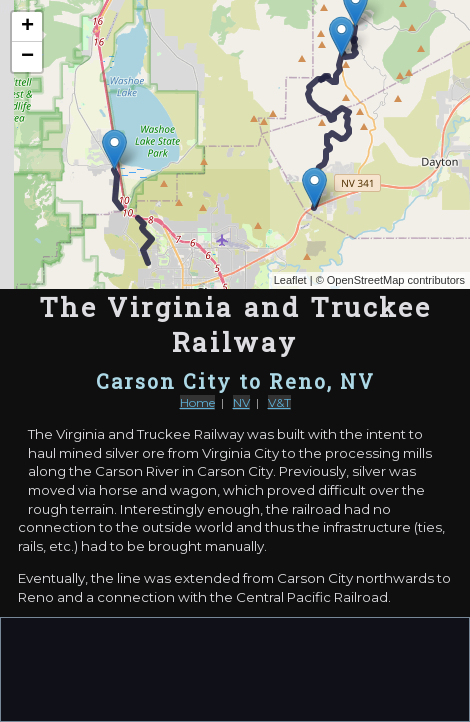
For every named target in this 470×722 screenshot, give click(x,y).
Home (197, 402)
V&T (279, 402)
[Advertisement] (235, 668)
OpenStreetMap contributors (396, 280)
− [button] (27, 57)
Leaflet (290, 280)
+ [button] (27, 27)
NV (241, 402)
